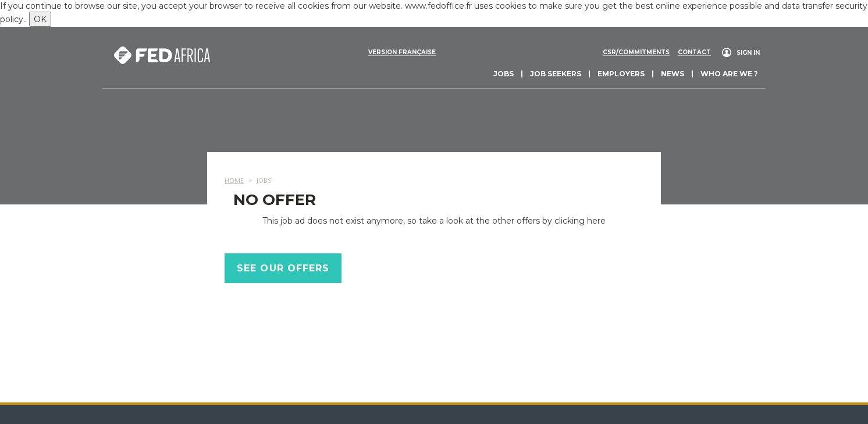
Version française (402, 52)
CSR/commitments (636, 52)
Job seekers (556, 74)
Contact (694, 52)
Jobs (504, 74)
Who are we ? (729, 74)
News (673, 74)
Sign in (748, 53)
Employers (621, 74)
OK (40, 19)
